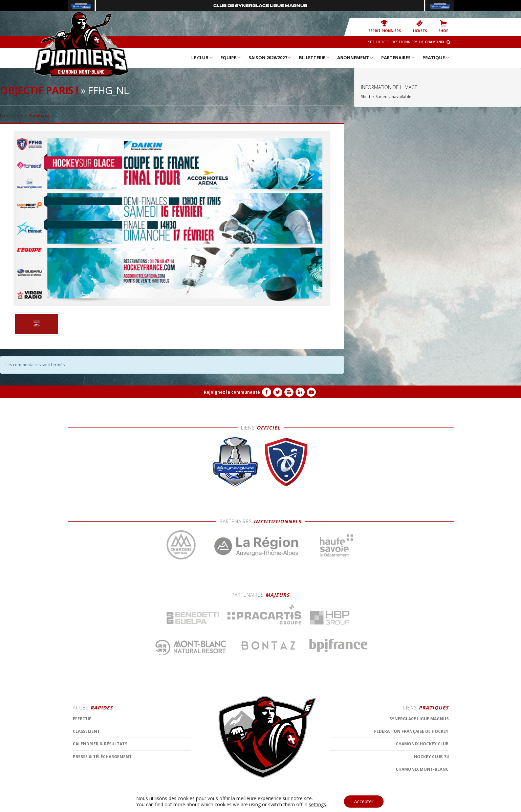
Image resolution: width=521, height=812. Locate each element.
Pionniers (39, 116)
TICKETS (420, 27)
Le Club (202, 58)
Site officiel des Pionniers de (406, 42)
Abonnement (356, 58)
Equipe (231, 58)
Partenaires (398, 58)
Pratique (436, 58)
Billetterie (315, 58)
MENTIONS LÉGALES (196, 805)
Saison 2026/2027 (270, 58)
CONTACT (226, 805)
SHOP (443, 27)
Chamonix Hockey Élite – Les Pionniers (81, 44)
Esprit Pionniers (385, 27)
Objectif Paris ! (39, 90)
